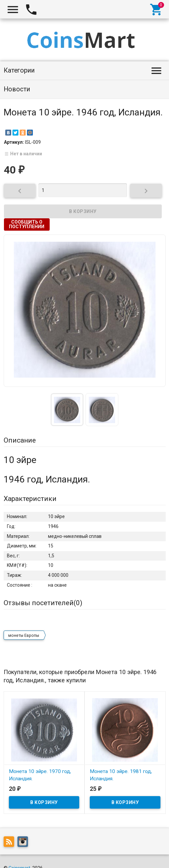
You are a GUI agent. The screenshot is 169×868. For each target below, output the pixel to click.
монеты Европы (24, 635)
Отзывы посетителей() (43, 603)
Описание (20, 440)
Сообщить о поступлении (27, 224)
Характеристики (30, 499)
